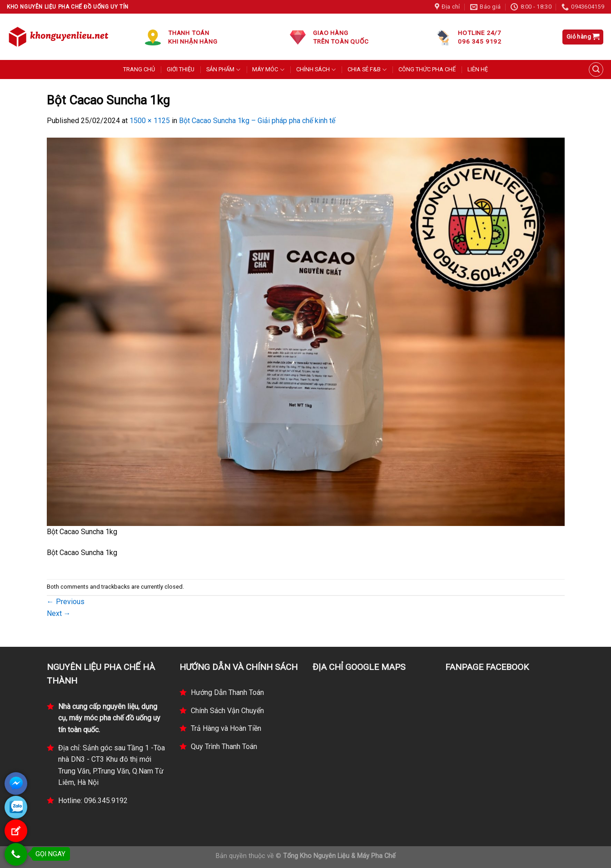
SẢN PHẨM (223, 70)
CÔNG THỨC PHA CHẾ (427, 69)
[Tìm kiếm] (596, 69)
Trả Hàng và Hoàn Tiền (226, 728)
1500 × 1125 (150, 121)
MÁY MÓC (268, 70)
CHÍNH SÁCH (316, 70)
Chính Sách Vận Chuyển (227, 711)
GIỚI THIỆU (181, 69)
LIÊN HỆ (478, 69)
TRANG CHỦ (139, 69)
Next (59, 613)
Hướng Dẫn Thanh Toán (227, 692)
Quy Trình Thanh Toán (224, 746)
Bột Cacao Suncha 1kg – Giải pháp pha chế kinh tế (257, 121)
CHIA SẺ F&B (367, 70)
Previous (66, 602)
